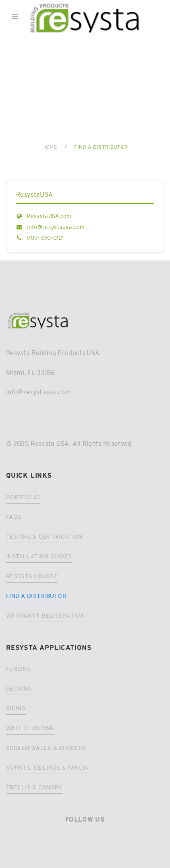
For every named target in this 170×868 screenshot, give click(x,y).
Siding (16, 708)
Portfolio (23, 497)
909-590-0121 (45, 238)
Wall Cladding (30, 728)
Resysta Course (32, 576)
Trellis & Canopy (34, 787)
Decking (19, 689)
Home (50, 147)
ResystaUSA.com (49, 216)
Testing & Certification (44, 537)
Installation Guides (39, 556)
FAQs (14, 517)
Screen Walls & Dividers (46, 748)
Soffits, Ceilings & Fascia (47, 768)
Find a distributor (36, 596)
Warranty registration (45, 616)
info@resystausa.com (56, 227)
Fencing (19, 669)
